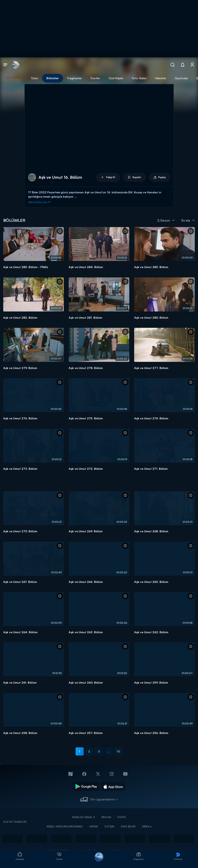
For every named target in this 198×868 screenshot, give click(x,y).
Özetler (95, 78)
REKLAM (106, 817)
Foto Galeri (139, 78)
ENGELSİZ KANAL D (84, 817)
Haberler (161, 78)
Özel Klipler (116, 78)
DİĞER (145, 826)
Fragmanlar (75, 78)
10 (118, 751)
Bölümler (53, 78)
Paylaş (160, 177)
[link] (15, 65)
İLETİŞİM (109, 826)
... (109, 751)
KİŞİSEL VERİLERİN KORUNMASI (65, 826)
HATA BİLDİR (128, 826)
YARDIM (94, 826)
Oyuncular (181, 78)
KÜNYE (122, 817)
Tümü (34, 78)
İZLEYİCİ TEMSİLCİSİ (15, 822)
